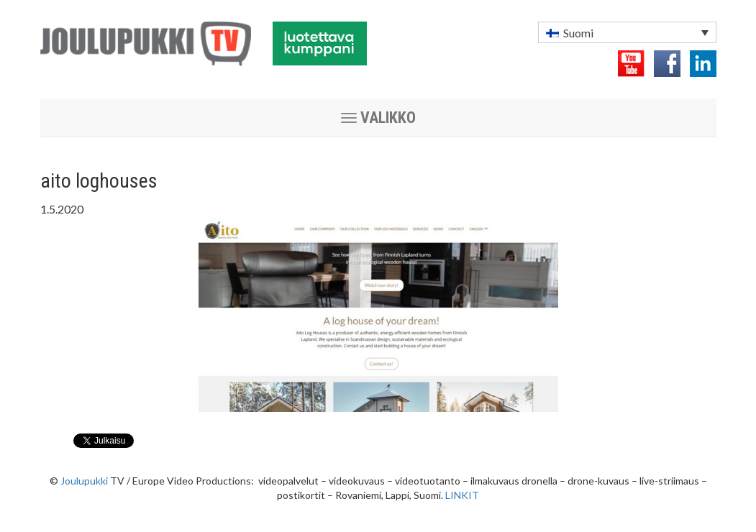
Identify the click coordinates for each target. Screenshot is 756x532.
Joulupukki (84, 481)
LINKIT (462, 495)
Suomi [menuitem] (578, 33)
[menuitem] (627, 32)
